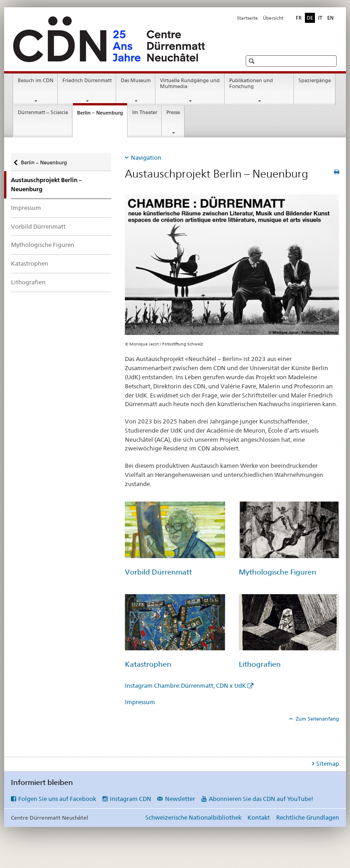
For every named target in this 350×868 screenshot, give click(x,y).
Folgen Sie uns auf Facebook (57, 799)
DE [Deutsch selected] (310, 18)
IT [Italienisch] (320, 18)
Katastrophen (30, 263)
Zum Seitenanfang (317, 719)
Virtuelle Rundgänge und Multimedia (190, 84)
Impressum (26, 208)
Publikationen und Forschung (251, 84)
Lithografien (28, 282)
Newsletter (180, 799)
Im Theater (145, 112)
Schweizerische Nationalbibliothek (193, 817)
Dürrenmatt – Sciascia (43, 112)
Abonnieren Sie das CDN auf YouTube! (261, 799)
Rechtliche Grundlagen (308, 817)
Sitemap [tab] (328, 763)
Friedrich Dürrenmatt (87, 81)
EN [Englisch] (330, 18)
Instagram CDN (131, 799)
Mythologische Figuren (43, 245)
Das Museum (136, 81)
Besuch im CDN (36, 81)
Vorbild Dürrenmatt (38, 226)
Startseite (247, 18)
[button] (253, 61)
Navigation (146, 157)
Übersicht (273, 18)
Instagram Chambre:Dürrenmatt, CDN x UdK (185, 685)
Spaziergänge (315, 81)
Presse (173, 112)
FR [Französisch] (299, 18)
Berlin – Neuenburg (102, 115)
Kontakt (259, 817)
